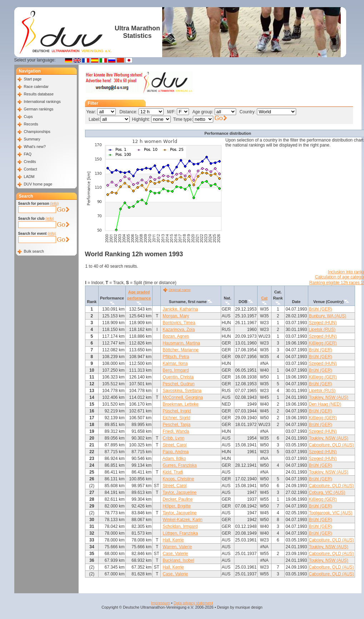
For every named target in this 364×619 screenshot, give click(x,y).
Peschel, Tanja (176, 425)
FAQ (28, 154)
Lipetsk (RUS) (322, 330)
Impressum (161, 603)
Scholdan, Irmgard (180, 526)
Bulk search (34, 251)
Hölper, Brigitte (177, 506)
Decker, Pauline (178, 499)
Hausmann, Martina (181, 343)
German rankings (39, 109)
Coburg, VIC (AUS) (327, 492)
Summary (32, 139)
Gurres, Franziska (179, 465)
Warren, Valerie (177, 547)
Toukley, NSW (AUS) (329, 397)
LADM (29, 177)
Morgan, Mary (176, 316)
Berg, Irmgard (176, 370)
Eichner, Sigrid (176, 418)
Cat (264, 298)
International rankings (42, 101)
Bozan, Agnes (176, 336)
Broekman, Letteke (181, 404)
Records (31, 124)
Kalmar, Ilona (175, 363)
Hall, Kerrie (173, 540)
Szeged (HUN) (323, 323)
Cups (28, 117)
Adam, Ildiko (174, 459)
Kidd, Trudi (173, 472)
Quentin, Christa (178, 377)
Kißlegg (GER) (323, 343)
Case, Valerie (175, 554)
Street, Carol (174, 445)
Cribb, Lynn (173, 438)
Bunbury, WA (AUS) (328, 316)
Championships (37, 132)
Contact (31, 169)
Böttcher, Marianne (181, 350)
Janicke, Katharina (180, 309)
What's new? (35, 147)
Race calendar (36, 86)
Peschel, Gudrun (178, 384)
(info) (54, 204)
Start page (33, 79)
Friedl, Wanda (176, 431)
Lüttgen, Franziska (180, 533)
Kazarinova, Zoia (179, 330)
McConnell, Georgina (183, 397)
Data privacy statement (193, 603)
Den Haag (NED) (325, 404)
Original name (179, 290)
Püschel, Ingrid (177, 411)
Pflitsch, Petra (176, 357)
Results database (39, 94)
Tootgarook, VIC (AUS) (331, 513)
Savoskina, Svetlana (182, 391)
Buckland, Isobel (178, 560)
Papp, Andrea (176, 452)
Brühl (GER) (321, 309)
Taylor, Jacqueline (179, 492)
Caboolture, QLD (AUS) (331, 445)
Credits (30, 162)
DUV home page (38, 184)
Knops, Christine (178, 479)
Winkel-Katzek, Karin (182, 520)
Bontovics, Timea (179, 323)
